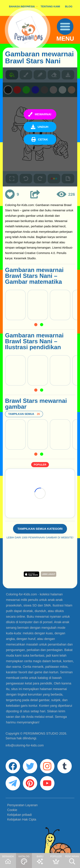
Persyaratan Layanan (22, 805)
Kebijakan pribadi (19, 815)
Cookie (12, 810)
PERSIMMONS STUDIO (41, 734)
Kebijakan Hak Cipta (22, 819)
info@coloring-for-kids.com (25, 745)
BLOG (69, 6)
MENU (65, 39)
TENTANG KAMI (50, 6)
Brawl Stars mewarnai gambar (36, 404)
